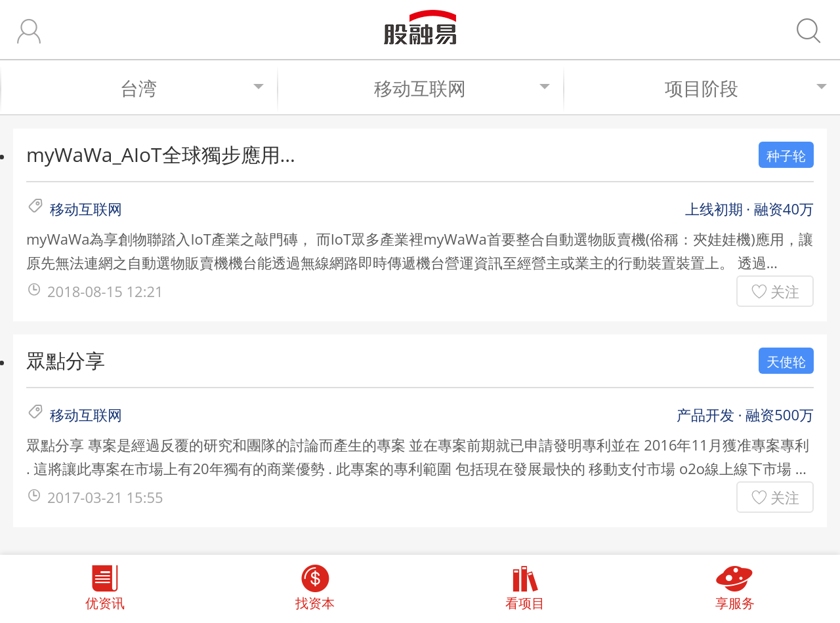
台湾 (192, 88)
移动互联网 (462, 88)
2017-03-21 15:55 (105, 497)
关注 (785, 291)
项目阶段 (746, 88)
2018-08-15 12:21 (105, 291)
